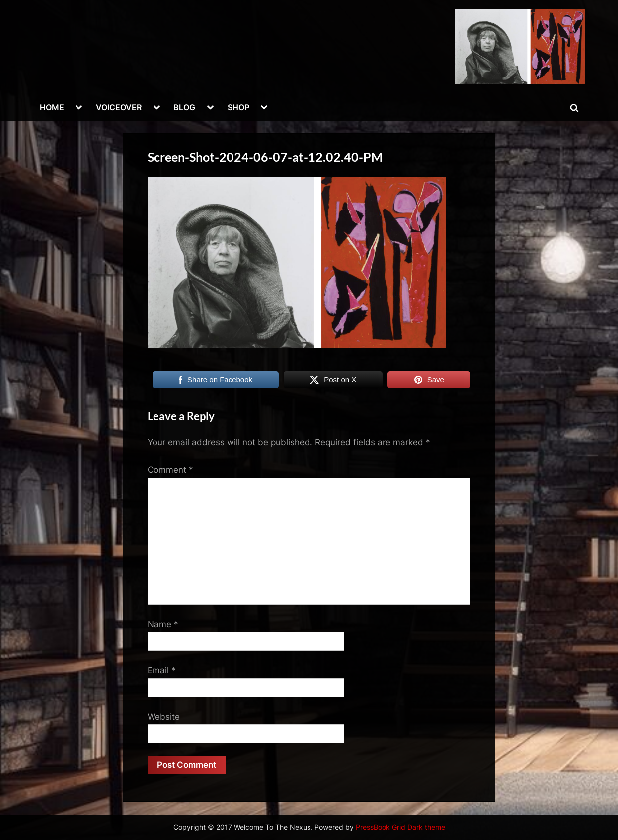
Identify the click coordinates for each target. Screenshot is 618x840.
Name (163, 624)
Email (162, 670)
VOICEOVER (119, 107)
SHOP (238, 107)
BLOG (184, 107)
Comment (170, 470)
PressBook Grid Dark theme (400, 827)
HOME (52, 107)
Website (164, 717)
